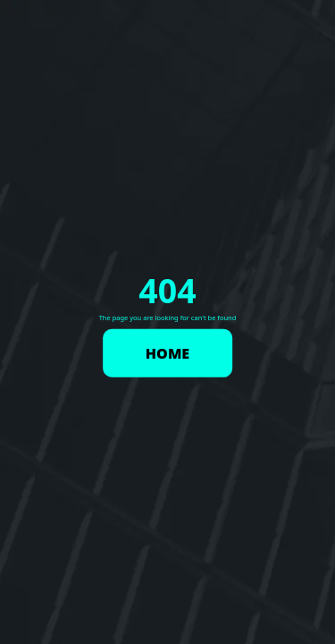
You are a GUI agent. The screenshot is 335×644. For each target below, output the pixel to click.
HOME (167, 352)
